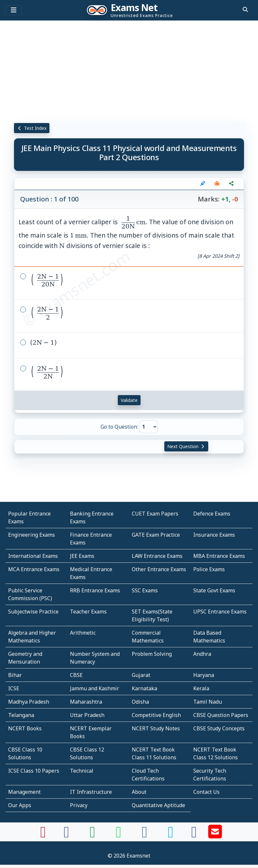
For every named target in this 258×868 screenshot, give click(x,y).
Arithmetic (83, 633)
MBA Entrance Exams (219, 556)
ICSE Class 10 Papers (34, 771)
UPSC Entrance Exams (220, 612)
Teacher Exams (88, 612)
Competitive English (156, 715)
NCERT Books (25, 728)
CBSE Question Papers (221, 715)
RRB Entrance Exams (95, 590)
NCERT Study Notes (156, 728)
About (139, 792)
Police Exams (209, 569)
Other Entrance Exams (159, 569)
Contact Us (206, 792)
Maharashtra (86, 702)
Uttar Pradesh (87, 715)
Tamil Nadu (208, 702)
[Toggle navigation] (14, 10)
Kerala (201, 688)
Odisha (140, 702)
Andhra (202, 654)
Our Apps (20, 805)
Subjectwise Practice (33, 612)
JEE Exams (82, 556)
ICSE (14, 688)
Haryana (204, 675)
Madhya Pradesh (29, 702)
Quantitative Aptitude (158, 805)
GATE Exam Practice (156, 535)
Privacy (79, 805)
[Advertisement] (129, 70)
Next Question (186, 446)
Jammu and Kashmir (95, 688)
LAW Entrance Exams (157, 556)
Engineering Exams (32, 535)
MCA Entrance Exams (34, 569)
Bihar (15, 675)
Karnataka (144, 688)
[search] (245, 9)
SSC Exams (145, 590)
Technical (82, 771)
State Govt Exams (214, 590)
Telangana (21, 715)
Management (24, 792)
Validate (129, 400)
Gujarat (141, 675)
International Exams (33, 556)
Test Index (32, 128)
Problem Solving (152, 654)
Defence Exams (212, 514)
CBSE (76, 675)
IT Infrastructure (91, 792)
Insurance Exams (214, 535)
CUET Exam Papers (155, 514)
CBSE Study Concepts (219, 728)
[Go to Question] (149, 427)
